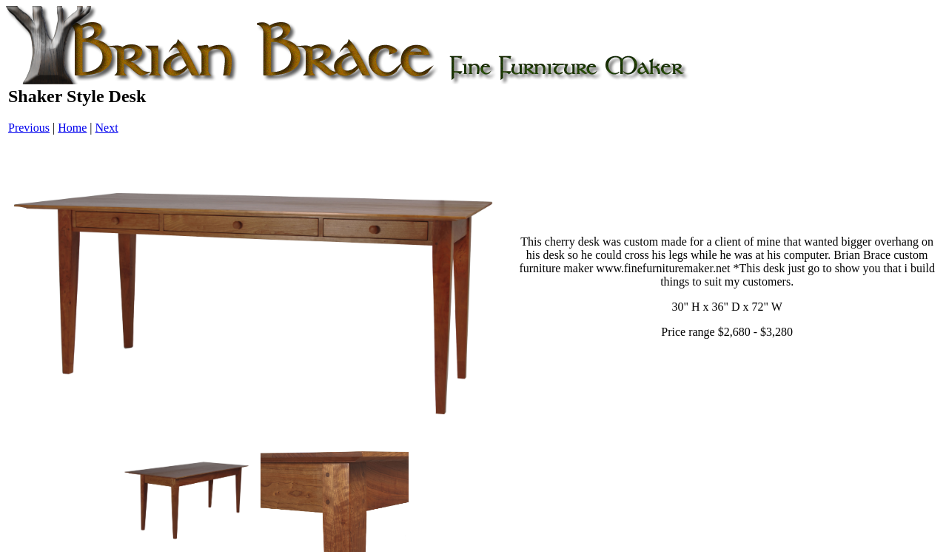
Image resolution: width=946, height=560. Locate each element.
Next (107, 128)
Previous (29, 128)
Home (72, 128)
